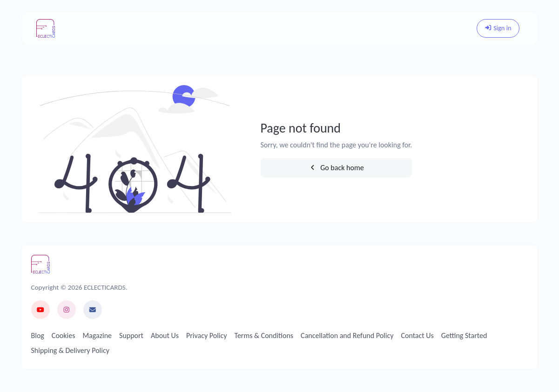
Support (131, 336)
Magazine (97, 336)
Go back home (336, 168)
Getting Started (464, 336)
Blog (38, 336)
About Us (165, 336)
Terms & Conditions (264, 336)
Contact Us (417, 336)
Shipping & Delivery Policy (70, 350)
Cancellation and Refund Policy (347, 336)
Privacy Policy (207, 336)
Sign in (498, 28)
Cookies (64, 336)
